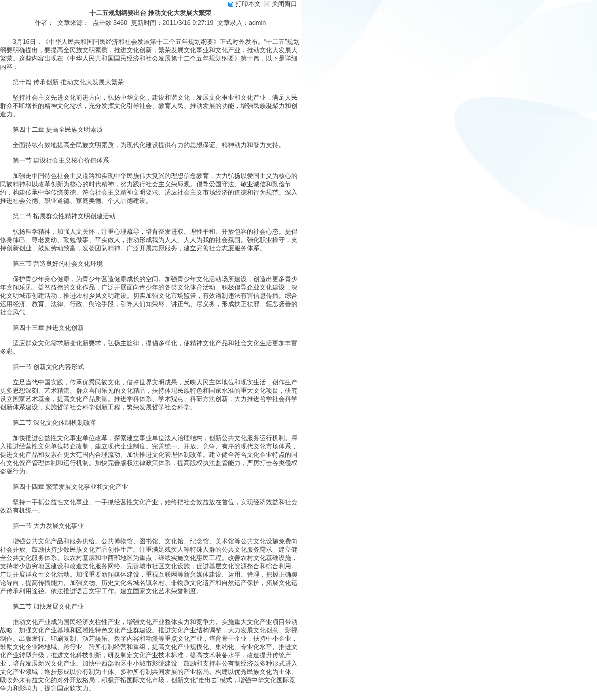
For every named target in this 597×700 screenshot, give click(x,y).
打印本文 (244, 4)
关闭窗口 (284, 4)
